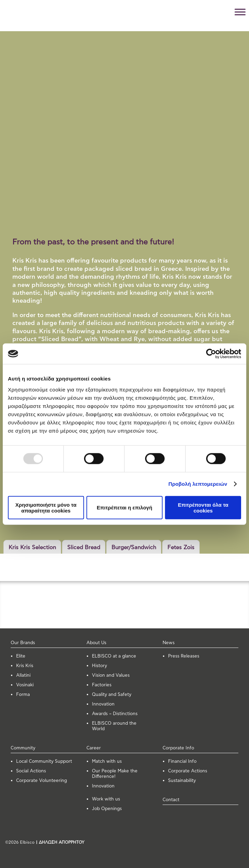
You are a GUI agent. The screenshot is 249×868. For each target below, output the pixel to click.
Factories (102, 685)
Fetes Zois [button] (181, 547)
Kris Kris (25, 666)
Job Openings (107, 809)
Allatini (23, 676)
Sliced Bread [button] (84, 547)
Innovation (103, 704)
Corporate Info (178, 748)
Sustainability (182, 781)
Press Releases (184, 656)
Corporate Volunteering (41, 781)
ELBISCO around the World (114, 726)
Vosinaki (25, 685)
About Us (96, 643)
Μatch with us (107, 762)
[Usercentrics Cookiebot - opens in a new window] (211, 354)
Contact (171, 800)
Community (23, 748)
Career (94, 748)
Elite (21, 656)
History (99, 666)
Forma (23, 695)
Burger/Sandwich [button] (134, 547)
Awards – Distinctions (115, 714)
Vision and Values (111, 676)
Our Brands (23, 643)
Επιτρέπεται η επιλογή (125, 508)
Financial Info (182, 762)
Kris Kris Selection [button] (32, 547)
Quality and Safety (112, 695)
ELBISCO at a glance (114, 656)
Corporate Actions (188, 771)
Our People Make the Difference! (115, 774)
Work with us (106, 799)
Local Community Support (44, 762)
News (169, 643)
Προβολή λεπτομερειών (198, 484)
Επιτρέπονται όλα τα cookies (203, 507)
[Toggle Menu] (240, 12)
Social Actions (31, 771)
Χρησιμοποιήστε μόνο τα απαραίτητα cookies (46, 507)
